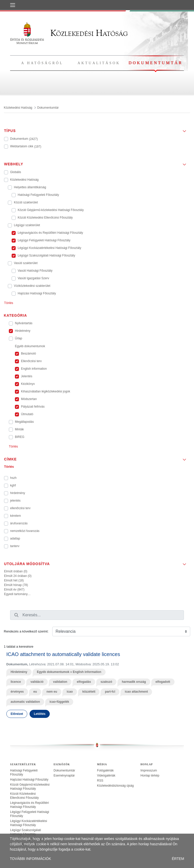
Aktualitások (99, 63)
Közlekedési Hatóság (69, 33)
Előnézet (17, 714)
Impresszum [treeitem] (149, 770)
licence (16, 682)
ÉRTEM (178, 859)
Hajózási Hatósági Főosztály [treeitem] (29, 780)
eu (35, 692)
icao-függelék (59, 702)
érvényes (17, 692)
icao (70, 692)
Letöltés (40, 714)
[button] (97, 129)
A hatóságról (42, 63)
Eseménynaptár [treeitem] (64, 776)
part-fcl (110, 692)
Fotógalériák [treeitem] (105, 770)
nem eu (52, 692)
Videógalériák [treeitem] (106, 776)
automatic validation (25, 702)
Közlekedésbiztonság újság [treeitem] (115, 786)
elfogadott (163, 682)
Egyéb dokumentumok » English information (69, 672)
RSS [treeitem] (100, 781)
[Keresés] (16, 615)
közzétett (89, 692)
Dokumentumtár (156, 63)
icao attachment (136, 692)
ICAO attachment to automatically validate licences (63, 654)
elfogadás (84, 682)
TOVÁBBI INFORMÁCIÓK (30, 859)
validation (60, 682)
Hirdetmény (19, 672)
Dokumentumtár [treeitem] (64, 770)
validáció (37, 682)
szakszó (106, 682)
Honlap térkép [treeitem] (150, 776)
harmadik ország (134, 682)
